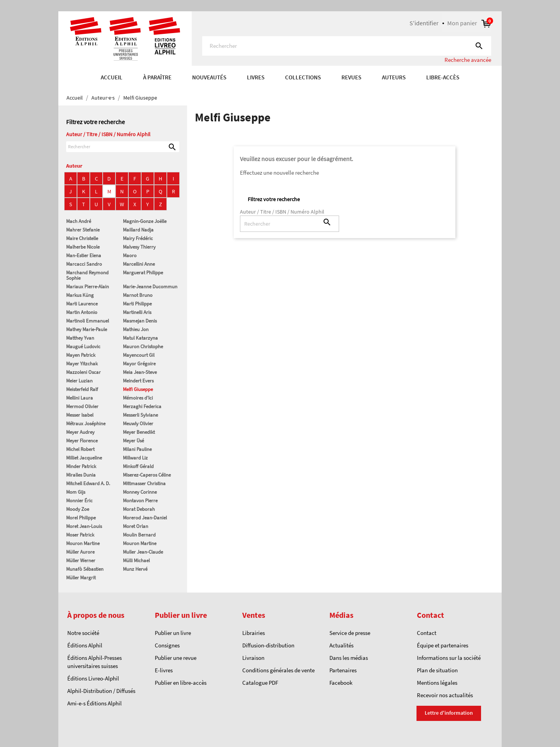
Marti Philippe (137, 304)
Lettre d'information (449, 713)
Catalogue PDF (260, 683)
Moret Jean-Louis (84, 526)
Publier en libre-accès (181, 683)
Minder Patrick (81, 466)
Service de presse (350, 633)
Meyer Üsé (133, 441)
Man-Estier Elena (84, 255)
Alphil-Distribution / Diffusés (101, 691)
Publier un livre (173, 633)
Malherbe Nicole (83, 247)
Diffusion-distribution (268, 645)
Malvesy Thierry (139, 247)
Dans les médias (349, 658)
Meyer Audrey (80, 432)
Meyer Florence (82, 441)
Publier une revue (176, 658)
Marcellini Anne (139, 264)
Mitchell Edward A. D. (88, 483)
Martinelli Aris (137, 312)
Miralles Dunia (81, 475)
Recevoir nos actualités (445, 695)
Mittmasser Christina (144, 483)
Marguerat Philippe (143, 273)
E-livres (164, 670)
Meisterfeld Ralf (82, 389)
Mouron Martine (83, 543)
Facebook (341, 683)
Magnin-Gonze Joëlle (145, 221)
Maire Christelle (82, 238)
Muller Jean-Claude (143, 552)
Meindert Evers (138, 381)
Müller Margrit (81, 578)
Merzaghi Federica (142, 406)
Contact (427, 633)
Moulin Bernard (139, 535)
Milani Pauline (137, 449)
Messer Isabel (80, 415)
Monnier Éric (79, 501)
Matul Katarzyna (140, 338)
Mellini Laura (80, 398)
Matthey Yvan (80, 338)
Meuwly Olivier (138, 423)
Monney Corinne (140, 492)
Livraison (253, 658)
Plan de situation (437, 670)
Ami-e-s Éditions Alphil (94, 703)
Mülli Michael (136, 560)
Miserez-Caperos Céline (147, 475)
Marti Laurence (82, 304)
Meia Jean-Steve (140, 372)
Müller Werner (81, 560)
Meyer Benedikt (139, 432)
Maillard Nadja (138, 230)
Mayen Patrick (81, 355)
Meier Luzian (79, 381)
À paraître (157, 77)
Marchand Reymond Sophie (87, 275)
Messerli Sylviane (140, 415)
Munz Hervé (135, 569)
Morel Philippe (81, 518)
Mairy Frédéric (138, 238)
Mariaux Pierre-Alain (87, 287)
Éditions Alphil (85, 645)
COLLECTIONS (303, 77)
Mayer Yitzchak (82, 364)
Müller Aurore (80, 552)
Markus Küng (80, 295)
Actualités (341, 645)
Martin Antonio (82, 312)
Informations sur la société (449, 658)
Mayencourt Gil (139, 355)
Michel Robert (80, 449)
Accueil (112, 77)
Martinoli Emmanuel (87, 321)
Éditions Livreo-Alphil (93, 678)
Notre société (83, 633)
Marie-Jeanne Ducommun (150, 287)
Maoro (130, 255)
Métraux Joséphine (86, 423)
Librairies (254, 633)
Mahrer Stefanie (83, 230)
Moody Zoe (78, 509)
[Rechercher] (347, 46)
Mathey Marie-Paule (87, 329)
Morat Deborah (139, 509)
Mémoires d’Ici (138, 398)
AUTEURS (394, 77)
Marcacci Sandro (84, 264)
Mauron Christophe (143, 346)
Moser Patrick (80, 535)
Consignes (167, 645)
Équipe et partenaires (443, 645)
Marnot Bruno (138, 295)
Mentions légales (437, 683)
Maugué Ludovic (83, 346)
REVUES (351, 77)
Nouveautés (209, 77)
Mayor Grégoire (139, 364)
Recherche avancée (468, 60)
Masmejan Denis (140, 321)
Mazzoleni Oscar (83, 372)
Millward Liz (135, 458)
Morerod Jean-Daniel (145, 518)
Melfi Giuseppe (138, 389)
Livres (256, 77)
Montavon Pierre (140, 501)
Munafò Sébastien (85, 569)
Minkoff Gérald (138, 466)
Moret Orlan (136, 526)
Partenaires (343, 670)
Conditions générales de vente (278, 670)
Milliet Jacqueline (84, 458)
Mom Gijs (76, 492)
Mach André (79, 221)
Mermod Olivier (82, 406)
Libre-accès (443, 77)
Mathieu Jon (136, 329)
